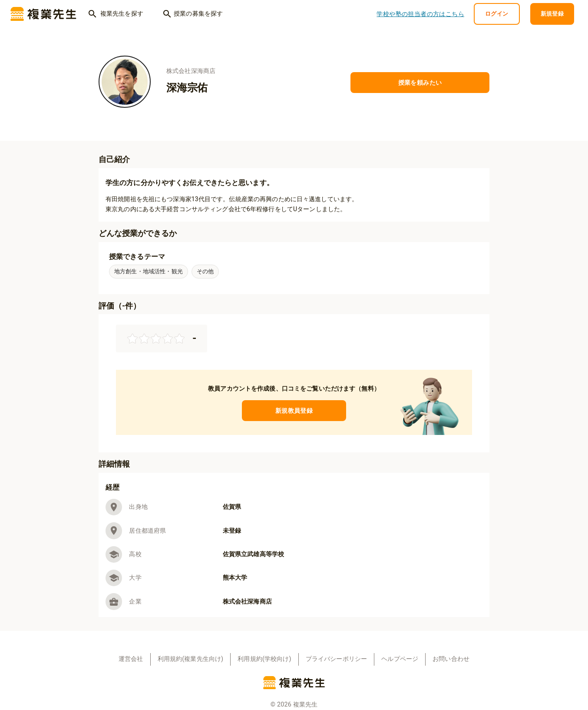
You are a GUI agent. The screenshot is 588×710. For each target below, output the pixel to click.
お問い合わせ (451, 659)
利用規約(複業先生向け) (191, 659)
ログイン (497, 14)
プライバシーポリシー (337, 659)
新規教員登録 (294, 411)
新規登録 (552, 14)
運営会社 (131, 659)
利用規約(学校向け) (264, 659)
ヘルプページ (400, 659)
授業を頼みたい (420, 83)
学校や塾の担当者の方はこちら (420, 14)
